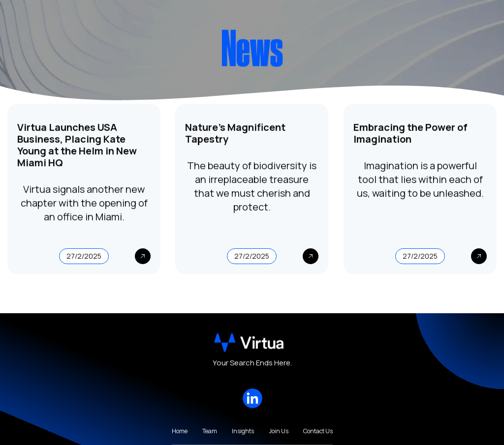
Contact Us (318, 431)
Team (210, 431)
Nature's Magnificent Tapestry (235, 134)
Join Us (279, 431)
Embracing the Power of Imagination (410, 134)
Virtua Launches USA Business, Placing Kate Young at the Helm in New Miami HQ (77, 146)
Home (180, 431)
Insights (243, 431)
